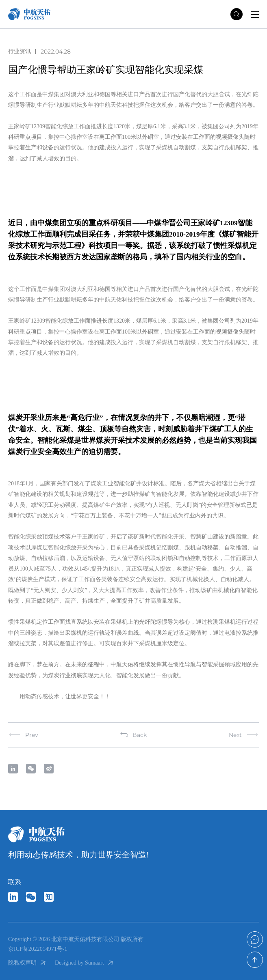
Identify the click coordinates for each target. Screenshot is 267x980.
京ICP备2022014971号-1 (38, 949)
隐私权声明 (27, 963)
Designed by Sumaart (85, 963)
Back (133, 735)
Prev (23, 735)
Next (244, 735)
